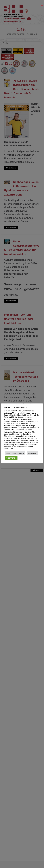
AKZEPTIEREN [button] (11, 458)
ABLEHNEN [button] (32, 453)
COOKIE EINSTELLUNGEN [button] (15, 453)
